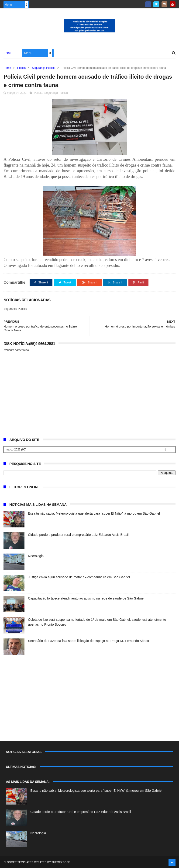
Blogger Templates (18, 862)
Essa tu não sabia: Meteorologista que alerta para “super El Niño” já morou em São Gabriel (94, 513)
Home (8, 53)
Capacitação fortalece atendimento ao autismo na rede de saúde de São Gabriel (86, 598)
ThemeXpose (61, 862)
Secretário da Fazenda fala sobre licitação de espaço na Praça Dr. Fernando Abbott (88, 641)
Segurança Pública (44, 68)
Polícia (21, 68)
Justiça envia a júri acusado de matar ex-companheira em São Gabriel (79, 577)
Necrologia (36, 556)
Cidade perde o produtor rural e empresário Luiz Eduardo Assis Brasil (78, 535)
